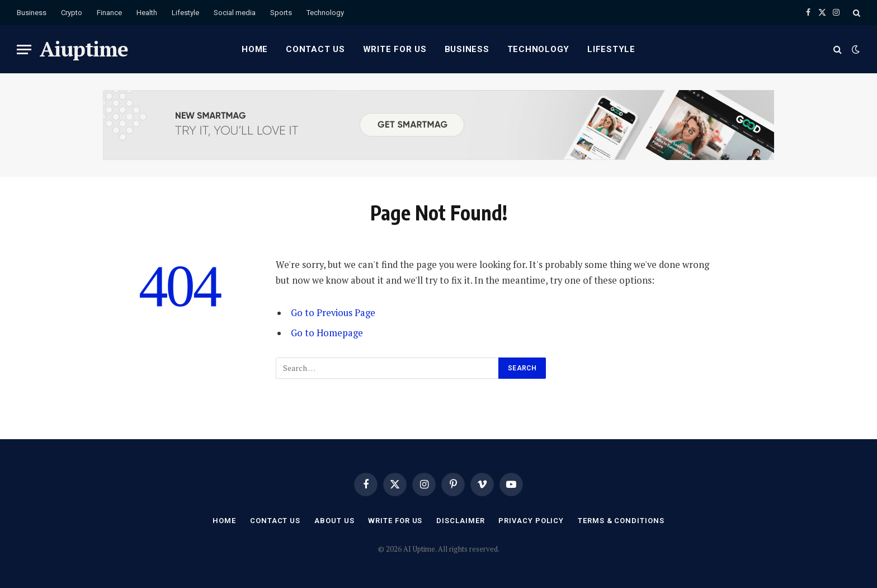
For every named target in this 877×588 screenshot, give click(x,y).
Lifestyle (185, 13)
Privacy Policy (531, 521)
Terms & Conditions (621, 521)
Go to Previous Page (333, 313)
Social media (235, 13)
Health (147, 13)
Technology (325, 13)
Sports (281, 13)
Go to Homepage (327, 333)
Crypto (72, 13)
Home (255, 49)
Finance (109, 13)
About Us (334, 521)
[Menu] (24, 50)
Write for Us (395, 49)
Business (32, 13)
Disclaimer (460, 521)
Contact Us (315, 49)
